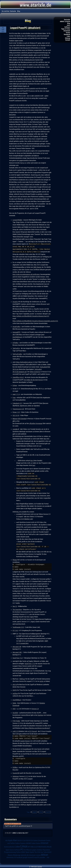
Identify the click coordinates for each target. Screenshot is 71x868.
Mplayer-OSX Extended (19, 418)
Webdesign (17, 854)
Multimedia (42, 845)
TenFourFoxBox (17, 354)
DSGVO (28, 839)
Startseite (67, 20)
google (25, 856)
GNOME (28, 842)
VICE (14, 707)
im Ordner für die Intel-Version (34, 379)
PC (22, 848)
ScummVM (16, 772)
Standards (67, 34)
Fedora (17, 842)
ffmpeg (15, 558)
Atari (41, 811)
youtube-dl (16, 429)
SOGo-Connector (35, 371)
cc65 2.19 (16, 730)
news (68, 25)
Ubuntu (10, 854)
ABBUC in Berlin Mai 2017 (20, 832)
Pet (25, 849)
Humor (38, 842)
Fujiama (23, 842)
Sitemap (68, 38)
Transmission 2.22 (18, 409)
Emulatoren (42, 839)
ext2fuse (15, 692)
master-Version (25, 740)
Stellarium (16, 775)
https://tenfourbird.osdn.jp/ (24, 362)
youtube (42, 856)
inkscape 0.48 (17, 645)
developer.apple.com (25, 791)
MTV (29, 845)
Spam (27, 851)
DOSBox (15, 766)
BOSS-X (20, 839)
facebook (19, 856)
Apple (35, 811)
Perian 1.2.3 (16, 412)
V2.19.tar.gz (33, 730)
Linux (24, 845)
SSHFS (15, 689)
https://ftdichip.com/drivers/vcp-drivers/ (37, 727)
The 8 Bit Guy (39, 851)
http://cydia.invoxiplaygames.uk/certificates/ (26, 274)
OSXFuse (22, 678)
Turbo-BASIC (47, 851)
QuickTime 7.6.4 (18, 657)
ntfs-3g (15, 683)
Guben (34, 842)
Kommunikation (9, 845)
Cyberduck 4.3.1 (17, 403)
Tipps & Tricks (66, 29)
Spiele (32, 851)
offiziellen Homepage (36, 423)
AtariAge (40, 714)
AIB (6, 839)
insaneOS (31, 856)
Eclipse (15, 385)
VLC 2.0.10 (16, 415)
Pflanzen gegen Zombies (34, 849)
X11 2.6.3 (15, 629)
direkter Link (29, 518)
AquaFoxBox (16, 326)
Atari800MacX (17, 699)
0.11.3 (26, 775)
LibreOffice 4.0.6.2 (18, 377)
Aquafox (15, 301)
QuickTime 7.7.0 (30, 662)
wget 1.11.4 (16, 394)
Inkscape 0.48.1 (17, 651)
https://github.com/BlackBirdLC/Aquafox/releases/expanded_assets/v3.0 (35, 321)
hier (32, 460)
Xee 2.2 (15, 605)
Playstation (46, 849)
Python (18, 851)
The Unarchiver (17, 608)
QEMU (23, 851)
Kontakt (68, 40)
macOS (48, 811)
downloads (67, 31)
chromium (32, 854)
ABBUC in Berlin (65, 21)
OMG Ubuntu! (37, 267)
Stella (14, 702)
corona (38, 854)
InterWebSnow (17, 337)
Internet (45, 842)
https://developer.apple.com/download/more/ (23, 799)
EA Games (34, 839)
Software (67, 27)
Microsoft (35, 845)
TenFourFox (16, 348)
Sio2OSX (15, 711)
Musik (49, 845)
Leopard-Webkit (17, 220)
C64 (24, 839)
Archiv (42, 680)
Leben (18, 845)
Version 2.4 (35, 707)
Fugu (14, 397)
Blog (69, 23)
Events (68, 33)
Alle (48, 856)
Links (68, 36)
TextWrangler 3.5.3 (18, 626)
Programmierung (10, 851)
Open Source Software (13, 849)
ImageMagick (27, 748)
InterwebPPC (17, 332)
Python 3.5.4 (20, 518)
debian (44, 853)
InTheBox (15, 342)
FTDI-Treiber (16, 720)
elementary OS (11, 856)
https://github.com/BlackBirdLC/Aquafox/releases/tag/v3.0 (31, 316)
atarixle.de (25, 854)
